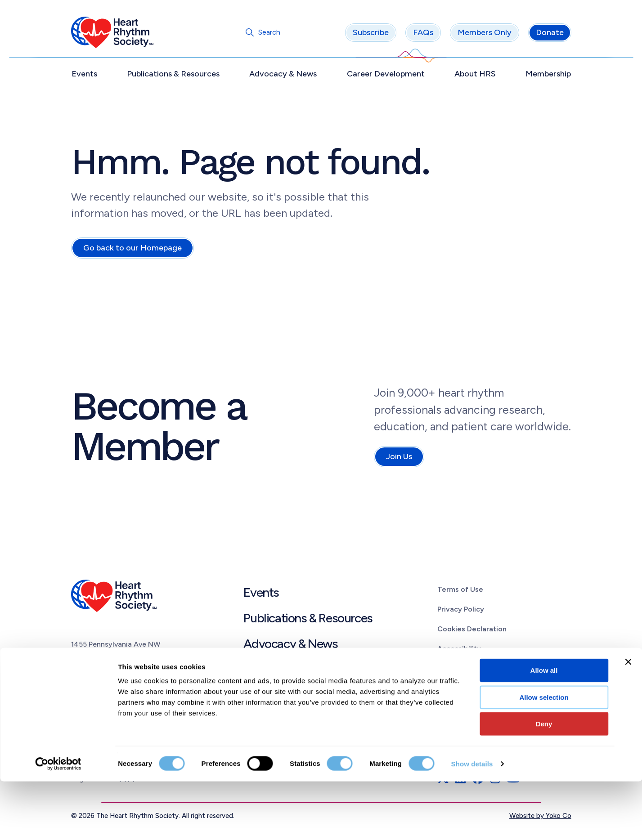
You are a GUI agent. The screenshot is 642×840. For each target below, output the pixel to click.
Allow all (544, 729)
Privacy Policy (461, 610)
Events (84, 75)
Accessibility (459, 650)
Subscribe (371, 34)
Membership (548, 75)
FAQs (423, 34)
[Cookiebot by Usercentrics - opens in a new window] (58, 822)
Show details (472, 822)
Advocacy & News (283, 75)
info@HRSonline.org (105, 696)
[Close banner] (628, 720)
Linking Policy (460, 670)
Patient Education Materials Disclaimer (503, 690)
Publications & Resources (173, 75)
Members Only (485, 34)
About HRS (475, 75)
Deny (544, 782)
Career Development (386, 75)
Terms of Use (460, 591)
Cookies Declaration (472, 630)
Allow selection (544, 756)
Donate (550, 34)
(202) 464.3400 (98, 685)
